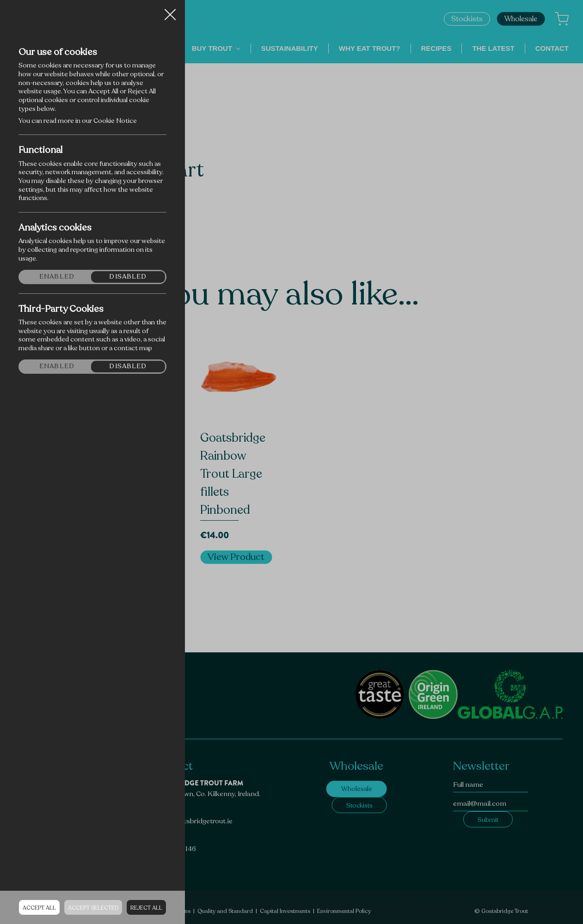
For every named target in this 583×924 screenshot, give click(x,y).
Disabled (128, 277)
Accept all (39, 908)
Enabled (57, 277)
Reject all (146, 908)
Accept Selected (93, 908)
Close (170, 11)
